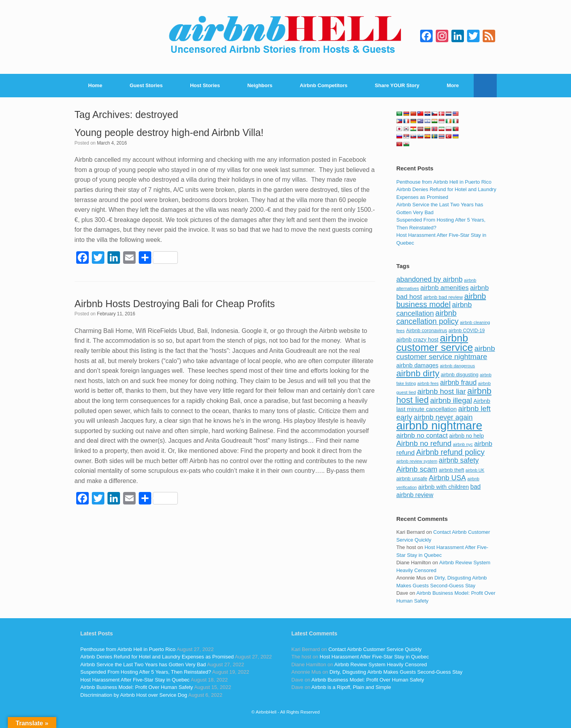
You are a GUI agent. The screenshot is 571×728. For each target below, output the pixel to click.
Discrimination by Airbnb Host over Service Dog (134, 695)
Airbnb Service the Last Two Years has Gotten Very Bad (143, 665)
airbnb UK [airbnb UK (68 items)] (475, 470)
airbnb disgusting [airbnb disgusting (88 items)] (460, 375)
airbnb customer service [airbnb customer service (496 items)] (435, 343)
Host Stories (205, 85)
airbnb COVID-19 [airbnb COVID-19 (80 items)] (467, 331)
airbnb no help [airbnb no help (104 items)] (466, 436)
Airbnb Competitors (324, 85)
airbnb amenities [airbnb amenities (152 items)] (445, 288)
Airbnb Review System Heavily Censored (380, 665)
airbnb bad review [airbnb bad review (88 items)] (443, 297)
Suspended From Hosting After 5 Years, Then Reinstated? (146, 672)
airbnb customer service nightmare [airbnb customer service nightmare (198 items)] (446, 353)
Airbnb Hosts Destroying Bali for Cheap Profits (175, 304)
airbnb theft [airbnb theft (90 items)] (452, 470)
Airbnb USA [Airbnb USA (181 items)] (447, 478)
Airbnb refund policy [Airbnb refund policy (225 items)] (450, 452)
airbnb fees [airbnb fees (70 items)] (428, 383)
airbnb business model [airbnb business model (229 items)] (441, 301)
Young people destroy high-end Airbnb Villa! (169, 132)
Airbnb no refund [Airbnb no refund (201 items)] (424, 443)
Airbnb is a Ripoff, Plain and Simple (351, 687)
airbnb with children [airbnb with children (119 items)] (444, 487)
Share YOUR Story (397, 85)
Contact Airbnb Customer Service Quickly (375, 649)
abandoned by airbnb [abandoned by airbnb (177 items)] (430, 279)
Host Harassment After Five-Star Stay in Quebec (135, 680)
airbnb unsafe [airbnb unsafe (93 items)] (412, 478)
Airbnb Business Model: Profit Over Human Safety (137, 687)
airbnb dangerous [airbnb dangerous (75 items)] (457, 366)
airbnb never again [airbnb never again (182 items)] (443, 417)
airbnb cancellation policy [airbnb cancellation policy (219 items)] (427, 317)
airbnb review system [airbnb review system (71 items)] (417, 461)
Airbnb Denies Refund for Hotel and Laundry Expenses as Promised (157, 657)
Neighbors (260, 85)
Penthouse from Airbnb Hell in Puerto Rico (444, 182)
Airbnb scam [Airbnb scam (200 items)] (417, 469)
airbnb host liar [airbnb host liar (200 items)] (442, 391)
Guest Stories (146, 85)
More (453, 85)
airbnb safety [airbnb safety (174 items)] (459, 460)
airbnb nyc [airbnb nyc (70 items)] (463, 444)
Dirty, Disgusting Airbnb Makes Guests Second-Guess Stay (396, 672)
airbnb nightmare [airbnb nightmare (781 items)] (439, 425)
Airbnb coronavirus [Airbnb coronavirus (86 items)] (427, 331)
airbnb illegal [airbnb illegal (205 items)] (451, 400)
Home (95, 85)
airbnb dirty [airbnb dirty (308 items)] (418, 373)
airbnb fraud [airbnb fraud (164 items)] (458, 383)
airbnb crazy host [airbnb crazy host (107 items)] (417, 340)
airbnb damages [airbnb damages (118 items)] (417, 365)
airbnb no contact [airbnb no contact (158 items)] (422, 435)
